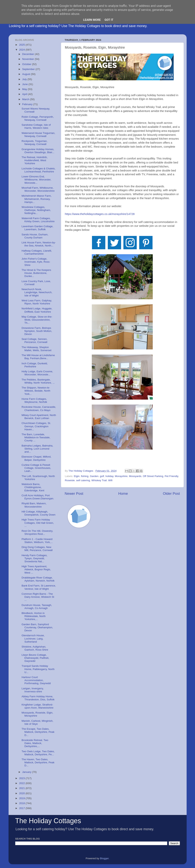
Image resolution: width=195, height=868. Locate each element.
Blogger (104, 858)
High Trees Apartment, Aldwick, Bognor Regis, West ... (36, 569)
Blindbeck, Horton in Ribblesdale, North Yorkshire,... (34, 616)
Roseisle (70, 480)
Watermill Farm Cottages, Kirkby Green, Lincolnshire (38, 220)
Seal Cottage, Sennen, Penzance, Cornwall (34, 341)
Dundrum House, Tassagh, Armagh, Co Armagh (37, 607)
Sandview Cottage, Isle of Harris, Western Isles (36, 126)
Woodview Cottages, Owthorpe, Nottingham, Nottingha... (36, 210)
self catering (83, 480)
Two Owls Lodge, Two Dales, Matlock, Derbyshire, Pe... (38, 753)
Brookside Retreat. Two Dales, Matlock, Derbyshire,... (35, 743)
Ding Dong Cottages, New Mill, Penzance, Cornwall (37, 549)
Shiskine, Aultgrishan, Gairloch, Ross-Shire (35, 648)
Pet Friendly (171, 476)
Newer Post (74, 494)
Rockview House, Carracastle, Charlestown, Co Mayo (39, 408)
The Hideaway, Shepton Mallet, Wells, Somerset (36, 349)
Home (123, 494)
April (25, 94)
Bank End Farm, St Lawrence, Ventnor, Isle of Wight (39, 587)
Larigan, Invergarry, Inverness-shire (33, 690)
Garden (94, 476)
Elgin (77, 476)
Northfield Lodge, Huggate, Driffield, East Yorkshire (37, 310)
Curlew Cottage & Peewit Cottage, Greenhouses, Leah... (36, 468)
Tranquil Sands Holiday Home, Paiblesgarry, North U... (38, 669)
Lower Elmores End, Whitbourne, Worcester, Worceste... (36, 180)
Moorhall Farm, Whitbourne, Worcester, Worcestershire (38, 189)
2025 (22, 45)
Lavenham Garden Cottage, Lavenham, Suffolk (37, 228)
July (25, 79)
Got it (109, 20)
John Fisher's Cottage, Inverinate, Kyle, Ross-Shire (36, 262)
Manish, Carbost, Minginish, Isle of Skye (37, 722)
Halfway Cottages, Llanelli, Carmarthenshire (37, 252)
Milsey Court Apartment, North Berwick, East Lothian (39, 417)
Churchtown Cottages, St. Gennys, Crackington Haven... (36, 426)
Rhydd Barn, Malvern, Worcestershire (34, 505)
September (29, 69)
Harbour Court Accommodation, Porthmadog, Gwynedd (36, 680)
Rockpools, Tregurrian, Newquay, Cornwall (34, 143)
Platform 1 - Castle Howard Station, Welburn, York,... (37, 541)
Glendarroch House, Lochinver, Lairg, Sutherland (33, 638)
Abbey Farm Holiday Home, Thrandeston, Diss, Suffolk (38, 698)
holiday (109, 476)
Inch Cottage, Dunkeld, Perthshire (35, 365)
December (29, 54)
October (27, 64)
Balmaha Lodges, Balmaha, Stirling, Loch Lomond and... (37, 449)
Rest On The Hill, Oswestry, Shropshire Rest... (37, 532)
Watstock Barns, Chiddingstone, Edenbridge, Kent (33, 487)
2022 (22, 783)
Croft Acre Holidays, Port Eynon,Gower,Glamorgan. (38, 497)
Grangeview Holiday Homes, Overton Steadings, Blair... (38, 151)
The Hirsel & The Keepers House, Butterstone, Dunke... (36, 273)
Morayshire (121, 476)
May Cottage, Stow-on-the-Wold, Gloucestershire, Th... (37, 320)
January (27, 772)
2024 (22, 50)
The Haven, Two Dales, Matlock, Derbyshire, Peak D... (38, 762)
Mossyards (135, 476)
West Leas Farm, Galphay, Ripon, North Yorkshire (37, 302)
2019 (22, 798)
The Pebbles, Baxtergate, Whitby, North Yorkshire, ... (38, 381)
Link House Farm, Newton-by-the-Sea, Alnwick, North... (39, 244)
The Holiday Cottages (48, 821)
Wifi (110, 480)
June (25, 84)
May (25, 89)
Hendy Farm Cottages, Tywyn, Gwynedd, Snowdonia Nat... (34, 558)
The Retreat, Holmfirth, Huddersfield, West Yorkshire (35, 160)
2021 (22, 788)
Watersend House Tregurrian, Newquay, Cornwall (38, 135)
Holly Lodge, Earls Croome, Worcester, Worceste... (37, 373)
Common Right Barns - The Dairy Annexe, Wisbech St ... (38, 597)
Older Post (171, 494)
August (27, 74)
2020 (22, 793)
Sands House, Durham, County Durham (35, 236)
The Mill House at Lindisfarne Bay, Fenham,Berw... (38, 357)
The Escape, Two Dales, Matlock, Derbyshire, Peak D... (38, 732)
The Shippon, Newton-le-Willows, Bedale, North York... (36, 391)
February (28, 104)
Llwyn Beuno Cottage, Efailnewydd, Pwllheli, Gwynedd (35, 658)
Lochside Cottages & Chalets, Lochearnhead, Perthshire (38, 170)
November (29, 59)
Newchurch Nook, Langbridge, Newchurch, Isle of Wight (37, 292)
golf (102, 476)
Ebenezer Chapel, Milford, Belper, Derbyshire (36, 458)
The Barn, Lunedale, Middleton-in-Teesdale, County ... (36, 437)
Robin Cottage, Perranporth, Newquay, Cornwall (38, 118)
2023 (22, 778)
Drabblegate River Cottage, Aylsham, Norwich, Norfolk (38, 579)
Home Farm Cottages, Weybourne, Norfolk (34, 400)
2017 (22, 808)
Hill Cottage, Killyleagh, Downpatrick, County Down (38, 513)
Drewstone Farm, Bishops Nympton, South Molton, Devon (37, 331)
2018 (22, 803)
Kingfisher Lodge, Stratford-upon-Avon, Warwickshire (37, 706)
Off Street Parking (153, 476)
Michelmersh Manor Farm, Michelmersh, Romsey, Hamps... (37, 199)
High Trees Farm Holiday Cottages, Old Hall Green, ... (38, 523)
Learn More (92, 20)
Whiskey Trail (99, 480)
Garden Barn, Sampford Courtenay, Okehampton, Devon (37, 627)
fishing (85, 476)
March (26, 99)
